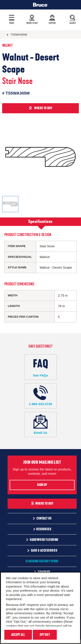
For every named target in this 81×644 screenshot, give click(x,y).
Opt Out (45, 635)
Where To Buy (42, 504)
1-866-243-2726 (41, 396)
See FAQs (41, 367)
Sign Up (42, 485)
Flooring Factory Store (42, 561)
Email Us (41, 424)
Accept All (18, 635)
